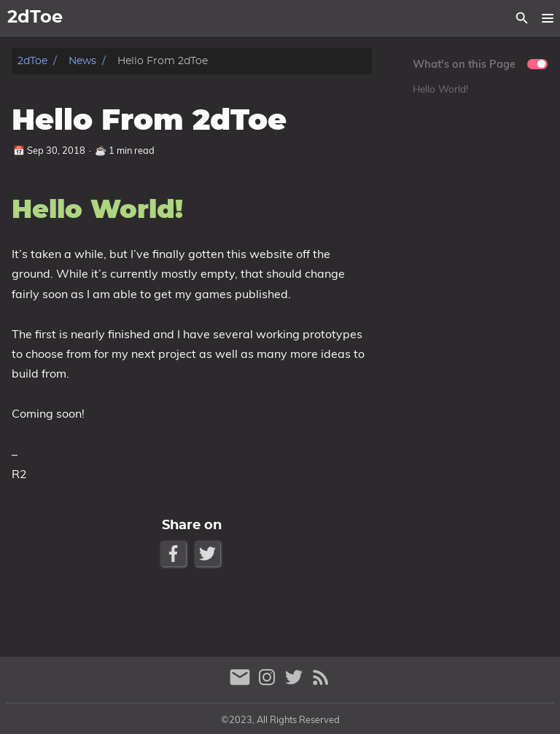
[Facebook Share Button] (175, 554)
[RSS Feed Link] (321, 683)
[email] (242, 683)
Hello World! (440, 89)
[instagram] (269, 683)
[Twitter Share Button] (209, 554)
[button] (547, 18)
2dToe (32, 61)
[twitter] (296, 683)
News (82, 61)
